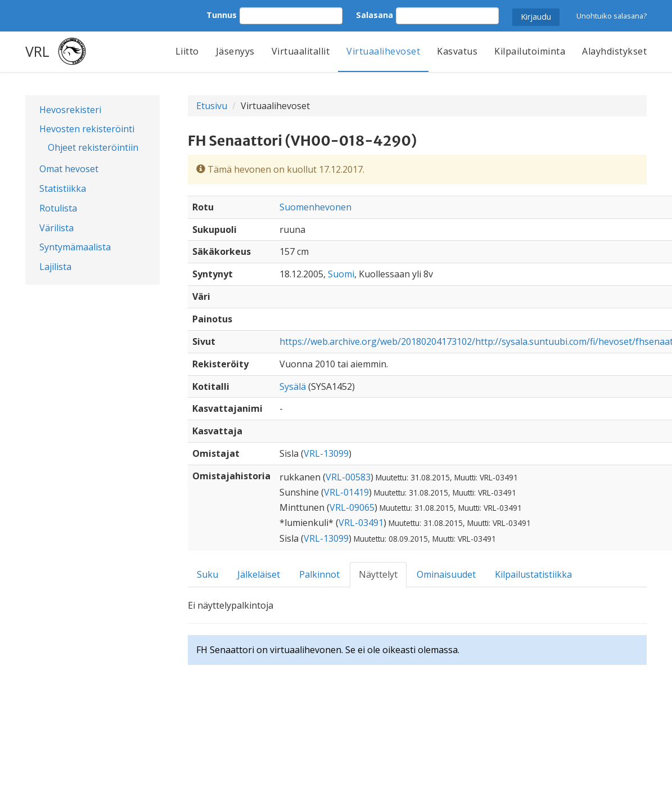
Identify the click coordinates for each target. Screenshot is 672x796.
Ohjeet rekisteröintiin (93, 147)
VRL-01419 (346, 492)
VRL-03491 (361, 523)
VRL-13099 (326, 453)
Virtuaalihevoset (383, 51)
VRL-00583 (348, 477)
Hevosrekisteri (70, 110)
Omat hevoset (69, 169)
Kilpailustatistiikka (533, 574)
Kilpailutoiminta (530, 51)
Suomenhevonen (315, 207)
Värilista (57, 228)
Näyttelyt (378, 574)
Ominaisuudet (446, 574)
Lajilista (55, 267)
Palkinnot (319, 574)
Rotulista (58, 208)
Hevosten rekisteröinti (87, 129)
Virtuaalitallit (301, 51)
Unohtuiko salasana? (612, 16)
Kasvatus (457, 51)
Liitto (187, 51)
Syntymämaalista (75, 247)
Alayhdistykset (614, 51)
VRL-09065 (352, 507)
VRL (37, 51)
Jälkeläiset (259, 574)
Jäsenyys (235, 51)
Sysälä (293, 386)
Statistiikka (63, 188)
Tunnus (222, 15)
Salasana (375, 15)
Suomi (341, 274)
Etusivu (212, 106)
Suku (208, 574)
